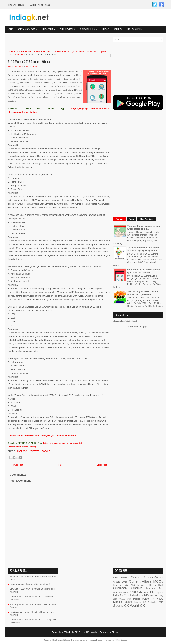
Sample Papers (122, 602)
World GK (118, 29)
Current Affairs (67, 29)
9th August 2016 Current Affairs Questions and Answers (144, 271)
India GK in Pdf (139, 595)
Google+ (46, 451)
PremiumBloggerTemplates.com (102, 640)
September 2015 (155, 602)
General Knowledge (28, 28)
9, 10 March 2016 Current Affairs (29, 62)
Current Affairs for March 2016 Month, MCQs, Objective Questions (42, 436)
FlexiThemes (57, 640)
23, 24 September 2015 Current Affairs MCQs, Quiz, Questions (143, 249)
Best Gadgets (122, 640)
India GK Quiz (50, 28)
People (137, 599)
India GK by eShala (16, 5)
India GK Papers (153, 592)
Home (10, 29)
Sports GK (121, 605)
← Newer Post (16, 465)
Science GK (140, 602)
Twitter (35, 451)
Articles (117, 578)
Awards (125, 578)
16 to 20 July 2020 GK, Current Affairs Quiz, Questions (143, 293)
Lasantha (83, 640)
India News (154, 596)
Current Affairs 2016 (42, 51)
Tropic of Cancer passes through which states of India (144, 227)
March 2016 (92, 51)
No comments (33, 66)
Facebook (22, 451)
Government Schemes (128, 588)
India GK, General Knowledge (84, 632)
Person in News (153, 599)
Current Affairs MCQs (40, 5)
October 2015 (125, 599)
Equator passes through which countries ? (30, 584)
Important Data (120, 592)
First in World (139, 585)
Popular (119, 219)
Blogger (144, 326)
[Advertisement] (47, 42)
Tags (132, 219)
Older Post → (103, 465)
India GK (105, 29)
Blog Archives (146, 219)
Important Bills (155, 588)
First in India (121, 585)
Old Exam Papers (89, 28)
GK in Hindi (156, 585)
